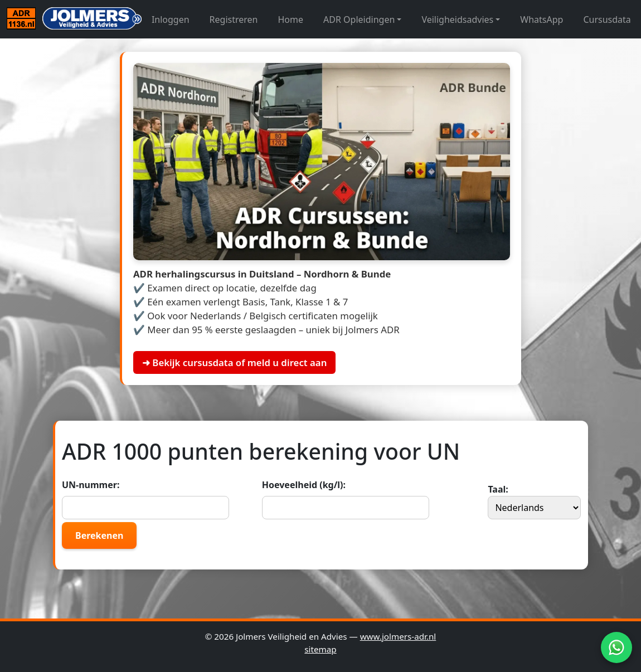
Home (291, 20)
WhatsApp (542, 20)
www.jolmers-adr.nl (398, 636)
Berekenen (99, 535)
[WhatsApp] (616, 647)
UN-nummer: (145, 499)
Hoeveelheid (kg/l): (346, 499)
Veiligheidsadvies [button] (457, 20)
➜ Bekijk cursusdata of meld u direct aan (234, 362)
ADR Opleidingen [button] (359, 20)
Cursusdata (607, 20)
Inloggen (171, 20)
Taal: (534, 501)
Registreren (234, 20)
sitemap (320, 649)
